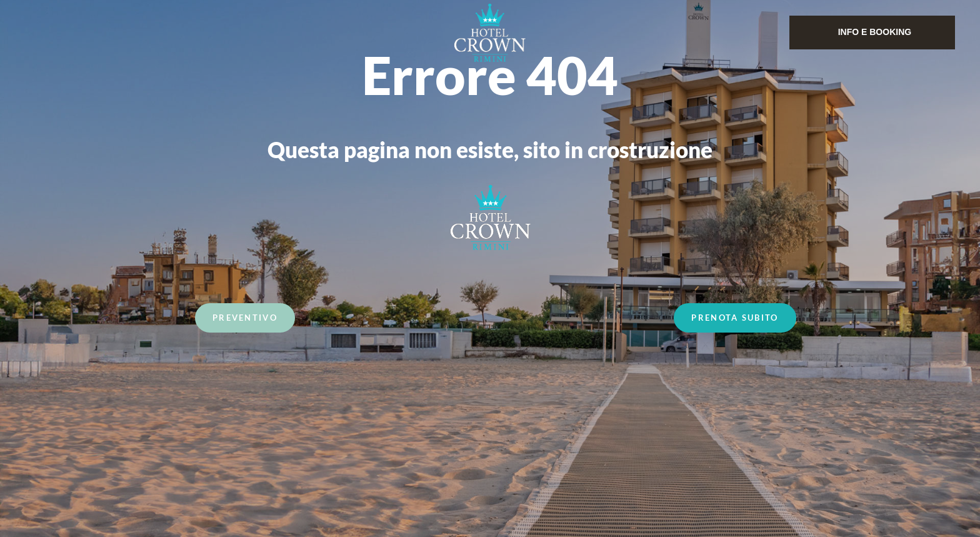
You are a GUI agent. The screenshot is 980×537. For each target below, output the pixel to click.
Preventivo (245, 319)
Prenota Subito (735, 319)
